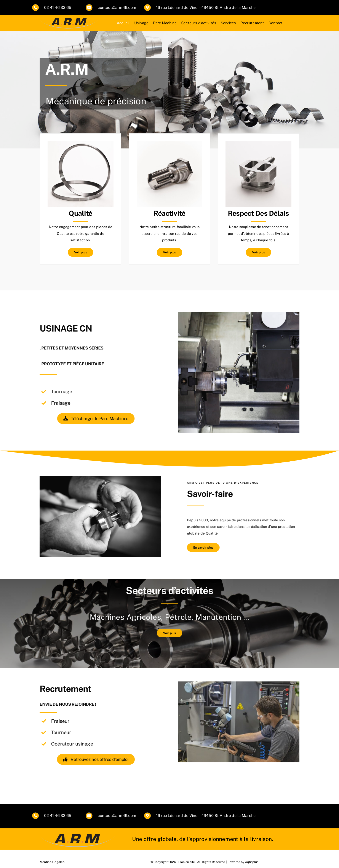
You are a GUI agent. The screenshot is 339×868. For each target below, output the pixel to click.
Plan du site (187, 862)
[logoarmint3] (69, 19)
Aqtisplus (252, 862)
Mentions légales (52, 862)
